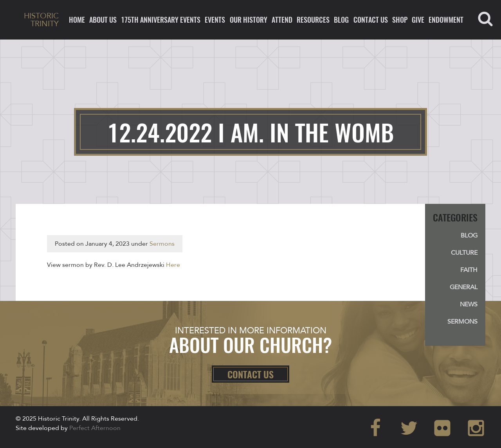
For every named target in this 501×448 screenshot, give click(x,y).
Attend (282, 20)
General (464, 287)
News (469, 304)
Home (77, 20)
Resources (313, 20)
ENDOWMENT (446, 20)
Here (173, 265)
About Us (103, 20)
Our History (249, 20)
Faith (469, 270)
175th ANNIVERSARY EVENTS (161, 20)
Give (418, 20)
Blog (341, 20)
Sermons (162, 244)
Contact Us (371, 20)
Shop (400, 20)
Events (215, 20)
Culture (464, 253)
